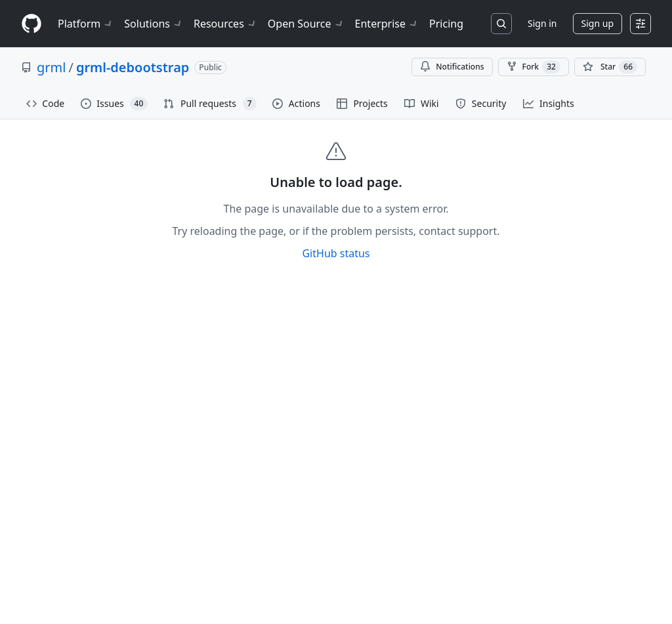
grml (51, 67)
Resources (225, 24)
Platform (86, 24)
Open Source (306, 24)
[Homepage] (31, 24)
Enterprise (387, 24)
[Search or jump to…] (501, 24)
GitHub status (336, 253)
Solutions (154, 24)
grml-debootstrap (133, 67)
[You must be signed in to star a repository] (610, 67)
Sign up (598, 23)
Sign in (542, 23)
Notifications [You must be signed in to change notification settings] (452, 67)
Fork (534, 67)
